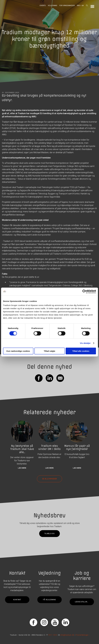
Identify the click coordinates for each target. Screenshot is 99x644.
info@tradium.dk (67, 635)
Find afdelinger (82, 635)
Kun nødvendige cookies (18, 351)
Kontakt (17, 600)
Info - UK (80, 6)
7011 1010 (53, 635)
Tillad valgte (49, 351)
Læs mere (22, 468)
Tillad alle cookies (81, 351)
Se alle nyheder (50, 479)
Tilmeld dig (49, 534)
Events (43, 6)
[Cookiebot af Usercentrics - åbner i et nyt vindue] (84, 291)
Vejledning (53, 6)
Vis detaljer (85, 343)
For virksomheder (67, 6)
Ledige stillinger (83, 602)
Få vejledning (49, 600)
